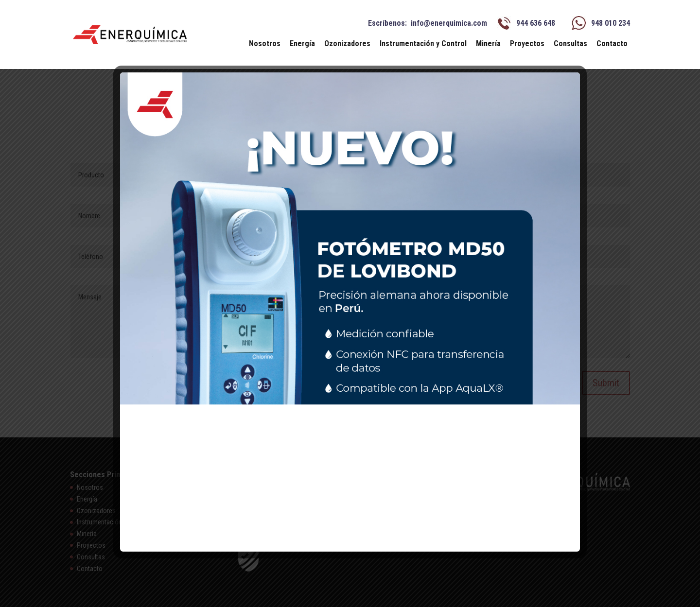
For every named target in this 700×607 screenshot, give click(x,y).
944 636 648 (536, 23)
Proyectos (527, 43)
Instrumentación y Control (423, 43)
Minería (488, 43)
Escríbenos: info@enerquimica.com (428, 23)
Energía (302, 43)
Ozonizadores (347, 43)
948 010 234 (611, 23)
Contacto (612, 43)
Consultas (570, 43)
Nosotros (265, 43)
